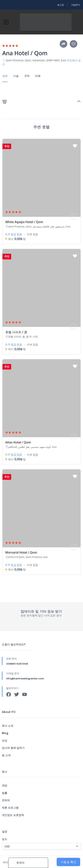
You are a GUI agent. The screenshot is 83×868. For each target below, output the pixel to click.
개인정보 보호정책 (13, 815)
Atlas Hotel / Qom (18, 442)
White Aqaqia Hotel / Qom (24, 222)
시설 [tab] (16, 76)
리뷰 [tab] (38, 76)
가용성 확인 (68, 862)
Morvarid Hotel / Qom (21, 552)
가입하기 (76, 5)
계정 (5, 786)
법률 (5, 793)
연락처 (6, 800)
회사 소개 (8, 726)
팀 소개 (6, 755)
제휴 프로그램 (10, 808)
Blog (5, 733)
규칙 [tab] (27, 76)
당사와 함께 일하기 (13, 748)
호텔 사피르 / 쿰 (16, 332)
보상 (5, 740)
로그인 (61, 5)
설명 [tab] (5, 76)
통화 (5, 839)
